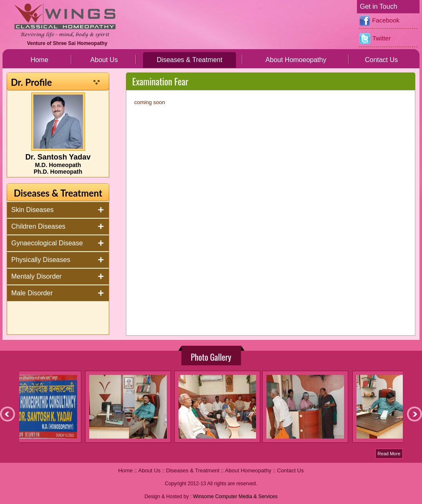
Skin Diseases (32, 210)
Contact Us (381, 60)
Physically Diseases (41, 260)
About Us (104, 60)
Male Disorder (32, 293)
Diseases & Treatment (190, 60)
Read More (389, 454)
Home (39, 60)
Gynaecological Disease (47, 243)
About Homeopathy (248, 470)
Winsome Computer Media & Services (235, 497)
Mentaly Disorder (36, 276)
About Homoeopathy (296, 60)
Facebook (379, 21)
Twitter (375, 39)
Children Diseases (38, 226)
